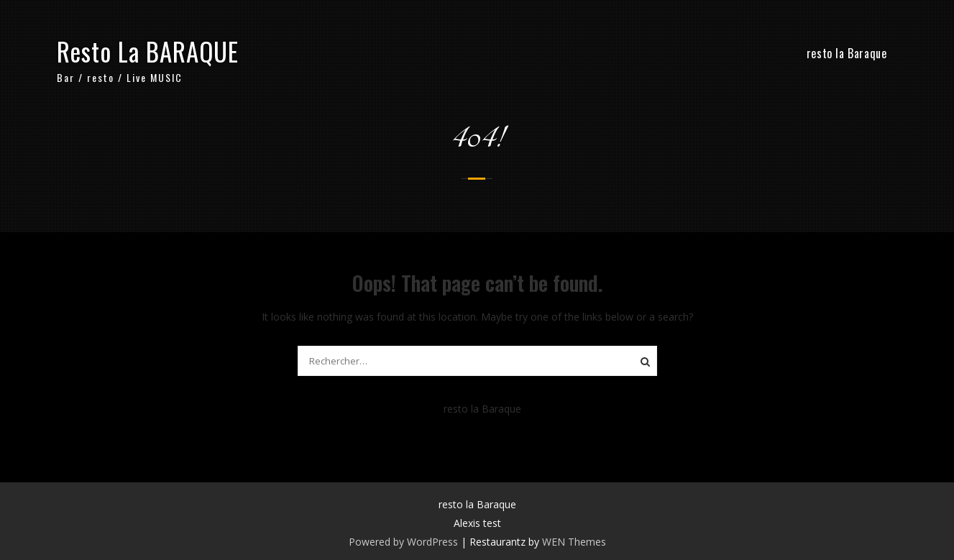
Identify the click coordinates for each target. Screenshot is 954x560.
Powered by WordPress (403, 542)
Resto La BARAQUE (148, 51)
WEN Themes (574, 542)
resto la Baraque (847, 53)
